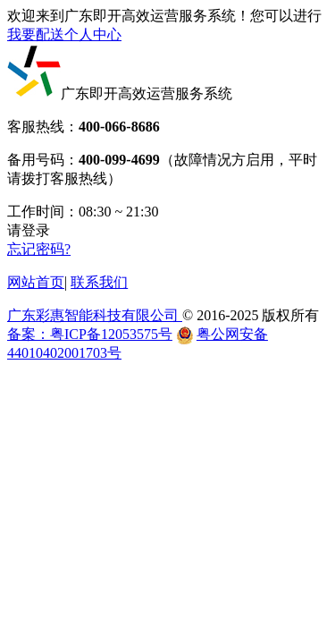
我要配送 (36, 34)
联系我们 (99, 282)
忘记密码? (39, 249)
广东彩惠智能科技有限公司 (95, 315)
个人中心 (93, 34)
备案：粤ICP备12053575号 (90, 334)
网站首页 (36, 282)
